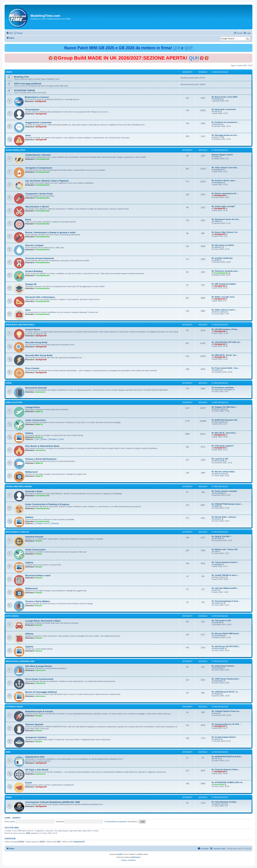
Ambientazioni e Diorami (38, 155)
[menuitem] (10, 33)
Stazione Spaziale (34, 724)
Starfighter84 (40, 101)
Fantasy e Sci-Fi (42, 523)
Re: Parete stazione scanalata (224, 491)
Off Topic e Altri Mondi (37, 770)
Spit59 (217, 260)
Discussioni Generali (36, 388)
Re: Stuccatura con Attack (223, 245)
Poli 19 (217, 111)
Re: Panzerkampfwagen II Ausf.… (226, 601)
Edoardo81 (218, 681)
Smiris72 (218, 519)
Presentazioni (32, 110)
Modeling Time (21, 77)
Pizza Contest (32, 368)
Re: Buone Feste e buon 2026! (224, 97)
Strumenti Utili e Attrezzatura (40, 297)
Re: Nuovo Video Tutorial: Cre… (225, 232)
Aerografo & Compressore (39, 168)
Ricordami (133, 822)
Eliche (43, 439)
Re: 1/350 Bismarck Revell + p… (225, 692)
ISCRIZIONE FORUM (24, 90)
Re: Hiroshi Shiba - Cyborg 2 (224, 517)
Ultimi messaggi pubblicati (28, 84)
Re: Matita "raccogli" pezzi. (223, 297)
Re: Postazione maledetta (222, 388)
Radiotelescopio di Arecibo (39, 711)
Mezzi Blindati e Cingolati (17, 532)
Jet (36, 439)
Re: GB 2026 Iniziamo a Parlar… (225, 329)
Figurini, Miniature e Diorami (19, 487)
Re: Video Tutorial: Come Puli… (225, 168)
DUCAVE (218, 538)
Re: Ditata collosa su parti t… (224, 310)
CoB (216, 551)
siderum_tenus (220, 474)
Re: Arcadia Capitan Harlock (224, 737)
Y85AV (217, 221)
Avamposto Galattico (36, 737)
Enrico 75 (218, 137)
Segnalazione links (35, 757)
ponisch (217, 739)
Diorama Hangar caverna (222, 155)
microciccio (40, 392)
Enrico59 (218, 623)
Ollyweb (217, 694)
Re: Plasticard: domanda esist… (225, 271)
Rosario (39, 541)
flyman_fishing (220, 312)
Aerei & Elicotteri (14, 402)
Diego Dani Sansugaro (223, 389)
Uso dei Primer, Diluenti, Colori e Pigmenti (47, 181)
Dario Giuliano (220, 422)
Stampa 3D (31, 284)
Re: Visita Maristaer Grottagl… (225, 802)
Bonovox (218, 124)
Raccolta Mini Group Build (39, 355)
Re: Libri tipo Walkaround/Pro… (225, 588)
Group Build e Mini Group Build (20, 325)
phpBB (119, 854)
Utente (9, 72)
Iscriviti (16, 818)
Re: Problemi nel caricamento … (225, 122)
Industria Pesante (34, 537)
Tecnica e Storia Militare (38, 601)
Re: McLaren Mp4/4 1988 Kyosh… (226, 633)
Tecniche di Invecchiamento (40, 258)
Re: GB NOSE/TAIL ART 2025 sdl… (226, 342)
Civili (61, 439)
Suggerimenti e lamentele (38, 122)
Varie (28, 310)
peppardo (218, 564)
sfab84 (217, 506)
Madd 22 (39, 411)
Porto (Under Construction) (39, 679)
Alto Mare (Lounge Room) (38, 666)
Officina (29, 634)
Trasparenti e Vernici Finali (39, 194)
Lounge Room (33, 407)
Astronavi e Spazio (14, 707)
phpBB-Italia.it (136, 857)
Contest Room (33, 330)
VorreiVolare (219, 493)
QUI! (189, 48)
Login (7, 818)
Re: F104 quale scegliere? (223, 446)
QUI (177, 48)
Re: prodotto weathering (222, 258)
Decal (28, 220)
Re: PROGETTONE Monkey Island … (227, 504)
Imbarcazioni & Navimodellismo (20, 661)
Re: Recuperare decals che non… (226, 219)
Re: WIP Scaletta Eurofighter (224, 284)
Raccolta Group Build (36, 342)
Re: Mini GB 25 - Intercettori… (224, 433)
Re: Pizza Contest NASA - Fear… (226, 368)
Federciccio (219, 603)
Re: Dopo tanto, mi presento (224, 109)
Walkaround (31, 472)
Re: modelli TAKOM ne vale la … (225, 575)
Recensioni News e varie (38, 575)
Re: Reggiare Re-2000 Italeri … (225, 407)
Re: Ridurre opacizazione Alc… (225, 193)
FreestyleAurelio (42, 159)
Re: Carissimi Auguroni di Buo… (226, 769)
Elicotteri (52, 439)
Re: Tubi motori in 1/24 (221, 621)
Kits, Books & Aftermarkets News (42, 446)
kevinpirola (218, 170)
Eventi (29, 783)
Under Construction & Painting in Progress (47, 504)
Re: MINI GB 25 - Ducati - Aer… (225, 355)
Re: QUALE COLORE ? (221, 536)
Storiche (54, 523)
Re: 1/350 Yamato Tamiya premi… (226, 679)
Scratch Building (34, 271)
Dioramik (218, 99)
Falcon (217, 157)
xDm (216, 590)
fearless (217, 370)
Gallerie (29, 433)
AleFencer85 (219, 461)
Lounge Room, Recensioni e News (43, 621)
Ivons (216, 713)
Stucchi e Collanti (34, 245)
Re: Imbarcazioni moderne (223, 666)
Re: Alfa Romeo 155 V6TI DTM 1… (226, 646)
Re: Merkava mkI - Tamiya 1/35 (225, 549)
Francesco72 (79, 842)
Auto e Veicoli (12, 616)
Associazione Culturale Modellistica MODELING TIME (53, 802)
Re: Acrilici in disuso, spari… (224, 181)
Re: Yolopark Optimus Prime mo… (226, 711)
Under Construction (35, 420)
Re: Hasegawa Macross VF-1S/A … (226, 724)
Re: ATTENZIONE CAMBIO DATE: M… (228, 782)
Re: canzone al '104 (220, 459)
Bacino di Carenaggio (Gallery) (41, 692)
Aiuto (28, 135)
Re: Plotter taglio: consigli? (223, 206)
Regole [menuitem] (20, 33)
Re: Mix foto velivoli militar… (224, 472)
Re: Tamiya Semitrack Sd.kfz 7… (225, 562)
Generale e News (34, 491)
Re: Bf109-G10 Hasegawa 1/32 (224, 420)
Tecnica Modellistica (15, 150)
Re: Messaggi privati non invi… (225, 135)
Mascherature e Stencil (37, 207)
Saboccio (218, 247)
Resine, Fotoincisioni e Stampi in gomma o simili (50, 232)
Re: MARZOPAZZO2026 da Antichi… (227, 757)
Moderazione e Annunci (37, 97)
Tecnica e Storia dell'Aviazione (41, 459)
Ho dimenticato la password (115, 822)
